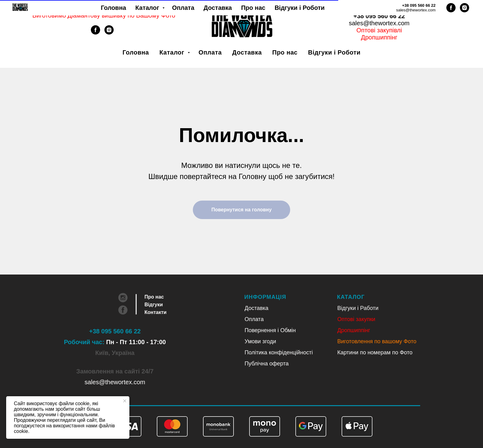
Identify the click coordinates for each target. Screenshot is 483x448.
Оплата (210, 52)
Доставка (247, 52)
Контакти (156, 312)
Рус (387, 9)
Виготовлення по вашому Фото (377, 341)
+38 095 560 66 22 (379, 16)
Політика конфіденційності (279, 352)
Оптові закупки (356, 319)
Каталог (173, 52)
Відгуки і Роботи (334, 52)
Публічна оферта (267, 364)
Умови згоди (260, 341)
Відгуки (154, 305)
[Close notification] (125, 401)
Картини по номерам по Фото (375, 352)
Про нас (285, 52)
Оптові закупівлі (379, 30)
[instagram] (109, 33)
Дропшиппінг (379, 37)
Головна (136, 52)
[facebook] (95, 33)
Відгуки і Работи (358, 308)
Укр (371, 9)
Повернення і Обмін (270, 330)
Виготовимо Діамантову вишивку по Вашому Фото (104, 15)
